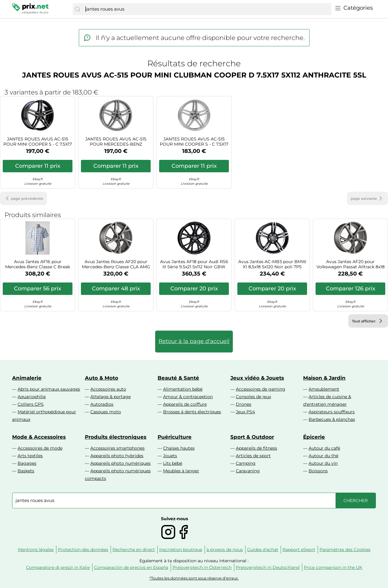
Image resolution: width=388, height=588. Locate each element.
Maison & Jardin (324, 378)
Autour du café (324, 448)
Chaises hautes (179, 448)
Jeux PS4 (245, 412)
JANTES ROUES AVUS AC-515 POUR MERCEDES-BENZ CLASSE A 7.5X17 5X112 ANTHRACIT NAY (116, 142)
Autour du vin (323, 463)
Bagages (27, 463)
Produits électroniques (116, 437)
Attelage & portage (110, 397)
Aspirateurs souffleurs (332, 412)
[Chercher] (78, 9)
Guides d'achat (263, 550)
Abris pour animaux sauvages (49, 389)
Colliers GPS (31, 404)
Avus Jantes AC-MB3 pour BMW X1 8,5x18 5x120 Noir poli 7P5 (272, 264)
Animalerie (27, 378)
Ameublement (324, 389)
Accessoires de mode (40, 448)
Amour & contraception (188, 397)
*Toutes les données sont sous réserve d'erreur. (194, 578)
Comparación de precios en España (131, 567)
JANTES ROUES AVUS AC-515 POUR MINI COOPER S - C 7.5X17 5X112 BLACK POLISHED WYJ (38, 142)
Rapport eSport (299, 550)
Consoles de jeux (253, 397)
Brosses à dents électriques (192, 412)
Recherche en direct (134, 550)
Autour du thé (323, 456)
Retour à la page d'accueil (194, 341)
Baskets (26, 471)
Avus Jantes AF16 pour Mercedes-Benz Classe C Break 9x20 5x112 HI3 (38, 264)
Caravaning (248, 471)
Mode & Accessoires (39, 437)
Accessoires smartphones (117, 448)
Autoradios (102, 404)
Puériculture (175, 437)
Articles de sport (253, 456)
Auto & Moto (102, 378)
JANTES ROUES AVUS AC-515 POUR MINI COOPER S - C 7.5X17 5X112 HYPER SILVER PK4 (194, 142)
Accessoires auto (108, 389)
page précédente (23, 198)
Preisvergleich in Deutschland (268, 567)
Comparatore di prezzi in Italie (58, 567)
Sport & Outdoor (252, 437)
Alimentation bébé (183, 389)
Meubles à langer (181, 471)
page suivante (368, 198)
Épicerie (314, 437)
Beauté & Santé (178, 378)
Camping (246, 463)
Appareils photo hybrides (117, 456)
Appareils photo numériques (120, 463)
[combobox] (207, 9)
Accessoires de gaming (261, 389)
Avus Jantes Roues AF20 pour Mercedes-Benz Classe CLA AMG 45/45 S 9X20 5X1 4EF (116, 264)
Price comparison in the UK (333, 567)
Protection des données (83, 550)
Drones (244, 404)
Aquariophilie (32, 397)
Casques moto (106, 412)
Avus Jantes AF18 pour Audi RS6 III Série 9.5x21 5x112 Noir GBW (194, 264)
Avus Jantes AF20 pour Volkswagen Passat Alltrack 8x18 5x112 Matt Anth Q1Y (351, 264)
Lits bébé (173, 463)
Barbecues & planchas (332, 419)
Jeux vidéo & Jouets (257, 378)
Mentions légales (36, 550)
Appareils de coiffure (185, 404)
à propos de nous (225, 550)
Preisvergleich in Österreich (202, 567)
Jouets (170, 456)
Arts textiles (30, 456)
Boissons (318, 471)
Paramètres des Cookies (345, 550)
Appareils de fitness (256, 448)
